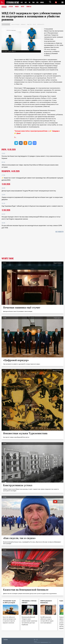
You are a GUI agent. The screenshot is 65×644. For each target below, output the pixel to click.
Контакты (6, 639)
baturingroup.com (44, 642)
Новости (4, 7)
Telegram (55, 131)
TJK (30, 2)
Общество (29, 24)
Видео (17, 7)
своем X (48, 53)
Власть (34, 24)
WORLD (43, 2)
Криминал (23, 24)
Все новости (59, 232)
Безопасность (41, 24)
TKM (34, 2)
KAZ (22, 2)
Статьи (11, 7)
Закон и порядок (15, 24)
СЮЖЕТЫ (30, 7)
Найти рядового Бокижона (46, 602)
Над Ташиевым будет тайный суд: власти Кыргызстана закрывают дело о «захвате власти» (32, 206)
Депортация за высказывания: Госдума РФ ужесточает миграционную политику (29, 191)
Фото (23, 7)
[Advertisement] (32, 246)
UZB (38, 2)
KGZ (26, 2)
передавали (31, 88)
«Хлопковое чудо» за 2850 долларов (9, 602)
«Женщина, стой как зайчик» (29, 602)
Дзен (18, 133)
